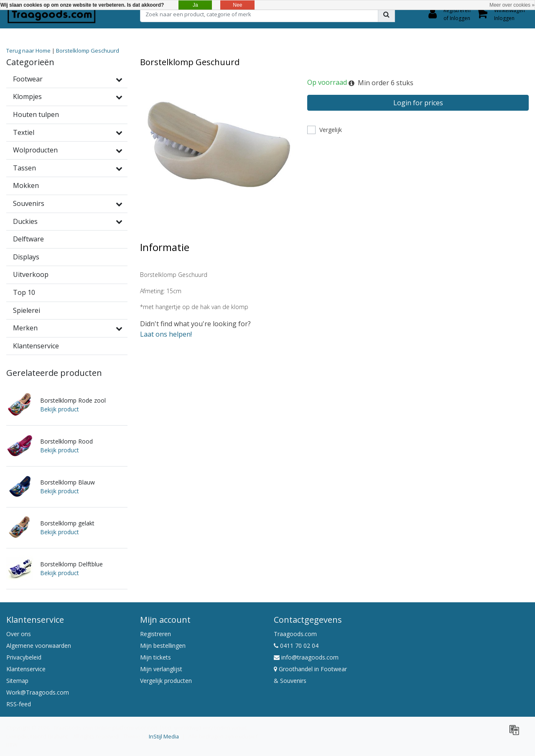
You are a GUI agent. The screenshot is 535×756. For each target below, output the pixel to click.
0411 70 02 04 (296, 646)
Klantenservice (26, 669)
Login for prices (418, 103)
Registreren (155, 634)
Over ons (19, 634)
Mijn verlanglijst (161, 669)
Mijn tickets (155, 657)
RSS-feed (19, 704)
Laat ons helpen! (166, 334)
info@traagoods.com (306, 657)
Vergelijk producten (166, 681)
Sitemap (17, 681)
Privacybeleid (24, 657)
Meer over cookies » (512, 5)
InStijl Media (164, 736)
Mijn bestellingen (163, 646)
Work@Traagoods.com (38, 692)
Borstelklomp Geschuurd (88, 51)
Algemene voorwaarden (39, 646)
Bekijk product (60, 409)
